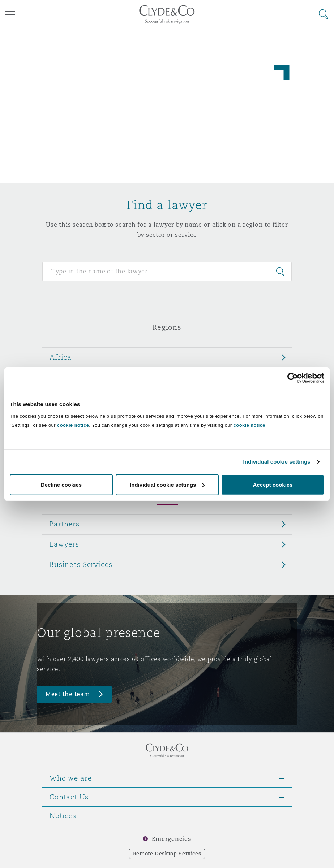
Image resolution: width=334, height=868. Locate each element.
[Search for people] (167, 272)
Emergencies (171, 839)
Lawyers (64, 544)
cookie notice (73, 425)
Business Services (81, 564)
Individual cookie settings (277, 462)
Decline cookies (61, 484)
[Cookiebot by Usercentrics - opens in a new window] (293, 378)
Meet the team (68, 694)
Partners (65, 524)
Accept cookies (273, 484)
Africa (61, 357)
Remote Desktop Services (167, 854)
